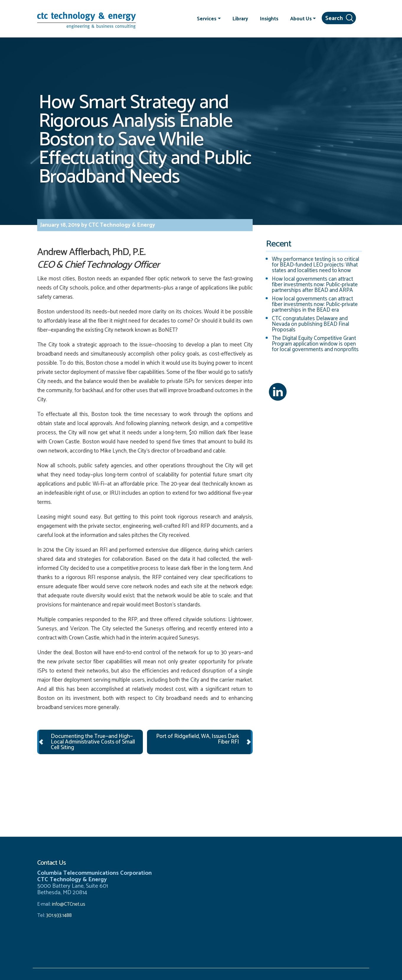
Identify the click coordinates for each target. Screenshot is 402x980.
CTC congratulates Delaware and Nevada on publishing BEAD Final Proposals (311, 324)
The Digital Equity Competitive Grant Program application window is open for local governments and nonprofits (315, 344)
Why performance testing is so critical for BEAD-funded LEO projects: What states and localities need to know (316, 265)
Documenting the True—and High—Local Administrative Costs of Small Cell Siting (93, 742)
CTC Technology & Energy (121, 225)
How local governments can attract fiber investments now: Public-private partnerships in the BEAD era (315, 304)
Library (240, 19)
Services (207, 19)
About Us (301, 19)
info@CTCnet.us (69, 904)
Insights (269, 19)
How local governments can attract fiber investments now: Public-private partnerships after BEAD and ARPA (315, 285)
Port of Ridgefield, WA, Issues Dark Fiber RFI (198, 739)
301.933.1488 (58, 915)
